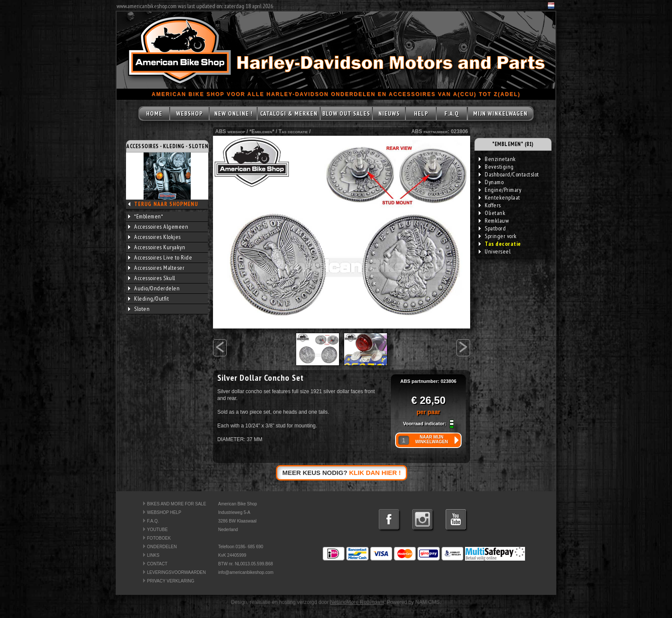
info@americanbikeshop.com (246, 572)
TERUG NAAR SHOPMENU (166, 204)
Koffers (490, 205)
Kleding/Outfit (148, 299)
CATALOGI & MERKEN (289, 113)
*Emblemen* (145, 216)
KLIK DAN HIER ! (375, 473)
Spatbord (492, 228)
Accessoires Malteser (156, 268)
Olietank (492, 213)
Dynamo (491, 182)
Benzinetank (497, 159)
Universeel (495, 251)
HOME (154, 113)
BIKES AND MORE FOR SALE (177, 504)
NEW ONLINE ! (233, 113)
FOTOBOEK (159, 538)
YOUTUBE (157, 530)
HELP (421, 113)
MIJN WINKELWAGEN (500, 113)
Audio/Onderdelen (154, 288)
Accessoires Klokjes (154, 237)
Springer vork (498, 236)
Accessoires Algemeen (158, 227)
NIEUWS (389, 113)
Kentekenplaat (499, 197)
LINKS (153, 555)
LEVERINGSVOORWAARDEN (176, 572)
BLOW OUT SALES (346, 113)
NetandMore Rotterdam (357, 602)
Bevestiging (496, 167)
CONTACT (157, 564)
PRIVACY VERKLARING (171, 581)
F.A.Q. (153, 521)
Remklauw (494, 221)
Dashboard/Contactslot (509, 174)
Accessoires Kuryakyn (157, 247)
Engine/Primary (500, 190)
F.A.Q (452, 113)
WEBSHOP (189, 113)
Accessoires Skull (152, 278)
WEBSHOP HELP (164, 512)
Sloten (139, 309)
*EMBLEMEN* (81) (513, 144)
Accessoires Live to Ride (160, 257)
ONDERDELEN (162, 547)
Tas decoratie (293, 131)
